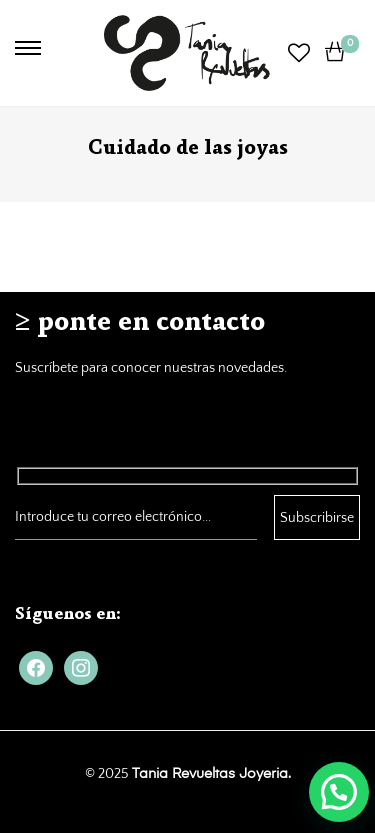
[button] (339, 792)
